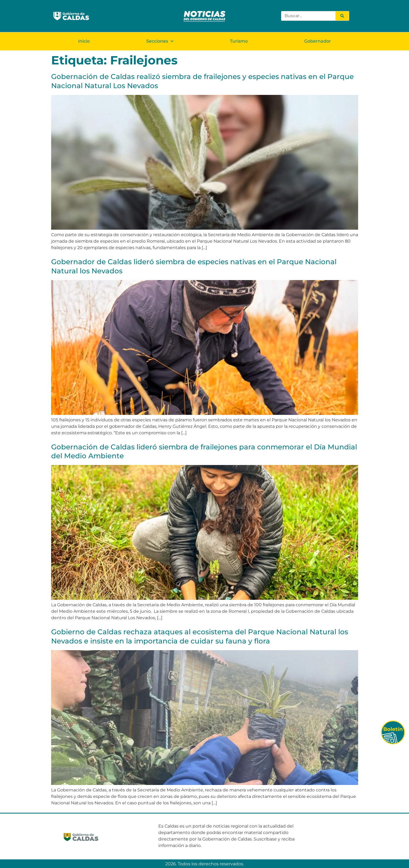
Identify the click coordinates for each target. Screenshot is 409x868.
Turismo (239, 41)
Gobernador (318, 41)
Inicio (84, 41)
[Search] (342, 16)
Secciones (160, 41)
